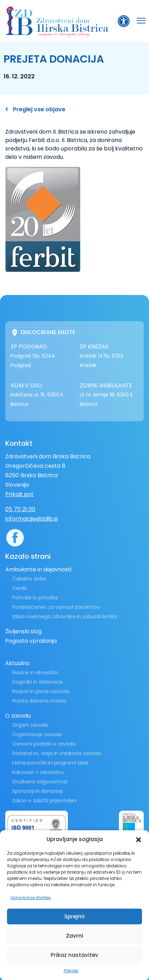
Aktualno (17, 663)
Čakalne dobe (29, 579)
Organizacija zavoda (37, 734)
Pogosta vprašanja (31, 641)
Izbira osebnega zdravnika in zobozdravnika (65, 616)
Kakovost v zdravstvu (38, 772)
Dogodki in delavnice (37, 682)
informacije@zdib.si (31, 519)
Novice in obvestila (35, 672)
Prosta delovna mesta (39, 701)
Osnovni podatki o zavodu (44, 744)
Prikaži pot (19, 494)
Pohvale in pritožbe (35, 598)
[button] (139, 839)
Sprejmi (74, 916)
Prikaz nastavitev (74, 955)
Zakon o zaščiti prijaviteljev (45, 801)
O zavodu (18, 716)
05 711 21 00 (20, 509)
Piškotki (71, 971)
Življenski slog (23, 631)
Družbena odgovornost (40, 782)
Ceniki (20, 588)
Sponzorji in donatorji (37, 791)
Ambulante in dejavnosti (38, 569)
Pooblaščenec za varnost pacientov (56, 607)
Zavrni (75, 936)
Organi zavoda (30, 725)
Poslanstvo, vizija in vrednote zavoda (57, 753)
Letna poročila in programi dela (50, 763)
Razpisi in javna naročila (41, 691)
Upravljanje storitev (31, 898)
